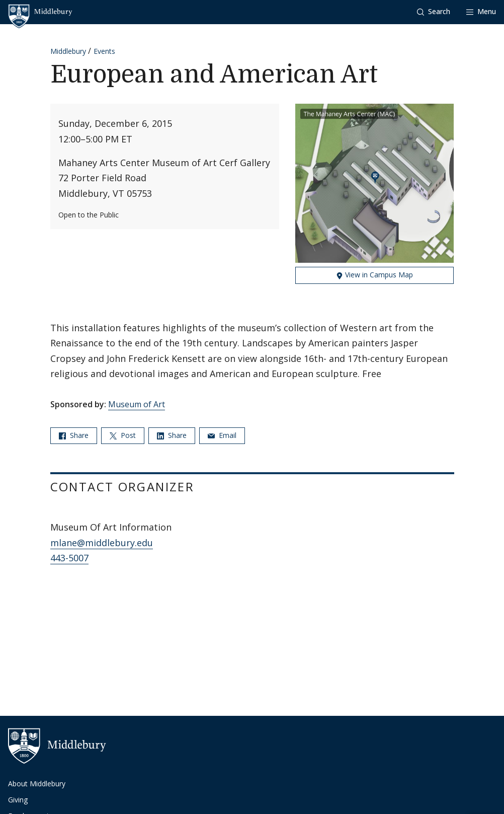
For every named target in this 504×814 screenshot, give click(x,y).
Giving (18, 800)
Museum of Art (137, 404)
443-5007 (69, 558)
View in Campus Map (374, 275)
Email (222, 435)
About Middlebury (37, 784)
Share (74, 435)
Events (104, 51)
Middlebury (68, 51)
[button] (434, 12)
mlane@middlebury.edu (102, 543)
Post (123, 435)
